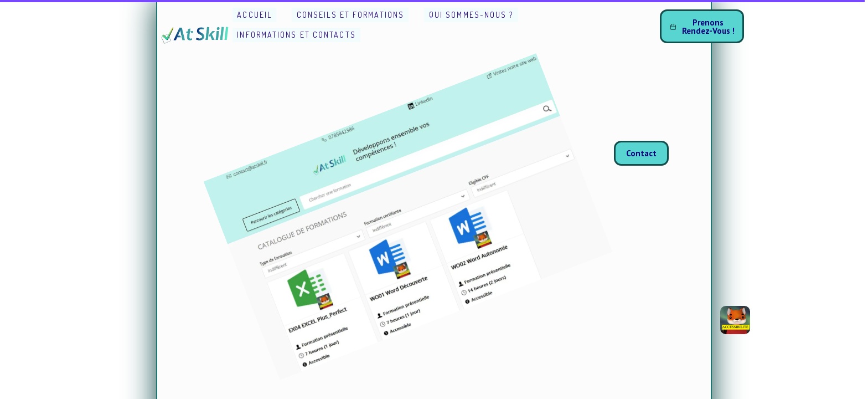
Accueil (254, 15)
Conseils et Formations (350, 15)
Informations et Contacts (296, 35)
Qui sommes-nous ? (471, 15)
